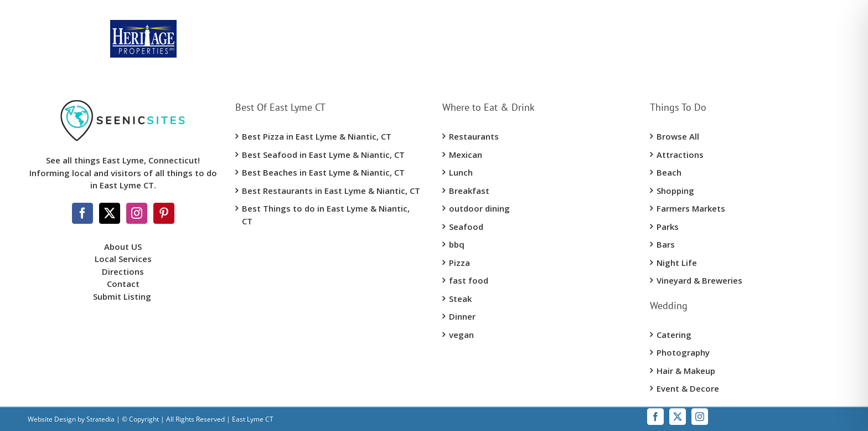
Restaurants (474, 136)
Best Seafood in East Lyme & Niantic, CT (323, 155)
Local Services (123, 259)
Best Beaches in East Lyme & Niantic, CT (323, 172)
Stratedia (100, 419)
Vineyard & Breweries (699, 280)
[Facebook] (82, 213)
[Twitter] (110, 213)
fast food (469, 280)
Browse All (678, 136)
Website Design (52, 419)
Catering (674, 335)
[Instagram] (137, 213)
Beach (669, 172)
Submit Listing (123, 296)
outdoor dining (479, 208)
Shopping (675, 191)
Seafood (466, 227)
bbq (457, 244)
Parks (668, 227)
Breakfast (469, 191)
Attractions (680, 155)
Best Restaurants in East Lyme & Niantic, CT (331, 191)
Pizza (459, 263)
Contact (123, 284)
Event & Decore (688, 388)
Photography (683, 352)
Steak (460, 299)
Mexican (466, 155)
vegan (461, 335)
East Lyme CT (252, 419)
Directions (123, 271)
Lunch (461, 172)
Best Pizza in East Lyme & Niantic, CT (317, 136)
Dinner (462, 316)
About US (123, 247)
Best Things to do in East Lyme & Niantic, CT (326, 215)
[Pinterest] (164, 213)
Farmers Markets (691, 208)
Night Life (677, 263)
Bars (666, 244)
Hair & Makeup (686, 371)
